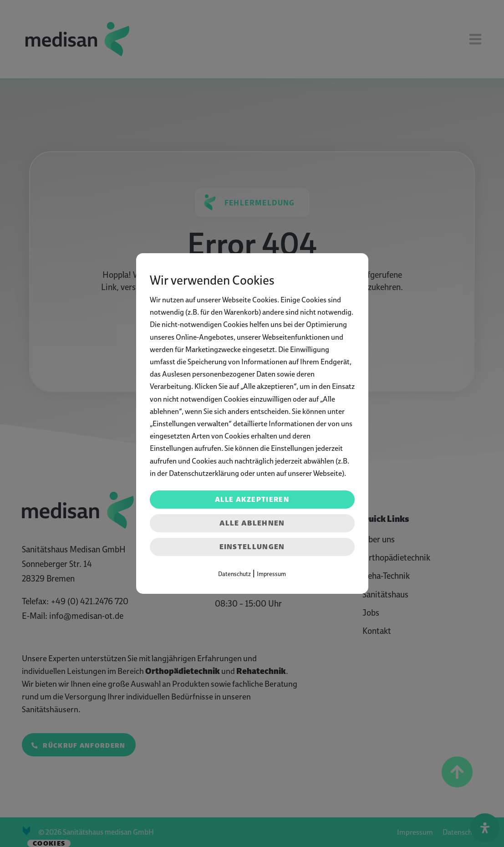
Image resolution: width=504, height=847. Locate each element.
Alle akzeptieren (252, 500)
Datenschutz (234, 574)
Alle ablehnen (252, 523)
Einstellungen (252, 547)
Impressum (271, 574)
